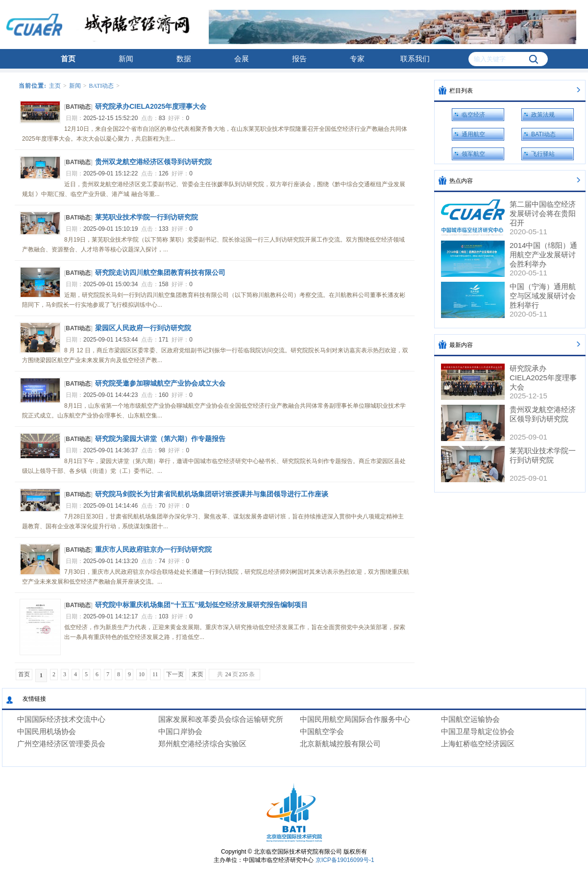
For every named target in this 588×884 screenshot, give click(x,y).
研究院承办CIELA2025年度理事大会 (151, 106)
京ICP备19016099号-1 (345, 860)
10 (142, 674)
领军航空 (473, 154)
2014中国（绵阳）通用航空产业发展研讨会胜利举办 (543, 255)
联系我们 (415, 59)
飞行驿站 (543, 154)
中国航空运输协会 (470, 719)
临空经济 (473, 115)
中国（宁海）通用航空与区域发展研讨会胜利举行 (543, 296)
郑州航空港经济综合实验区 (202, 744)
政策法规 (543, 115)
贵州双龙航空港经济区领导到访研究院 (153, 162)
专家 (357, 59)
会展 (242, 59)
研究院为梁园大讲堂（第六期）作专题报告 (160, 439)
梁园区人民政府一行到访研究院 (143, 328)
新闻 (126, 59)
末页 (197, 674)
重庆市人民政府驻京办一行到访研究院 (153, 549)
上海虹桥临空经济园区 (478, 744)
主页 (55, 86)
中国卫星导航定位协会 (478, 731)
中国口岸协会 (180, 731)
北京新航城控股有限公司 (340, 744)
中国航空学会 (322, 731)
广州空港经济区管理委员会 (61, 744)
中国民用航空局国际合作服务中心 (355, 719)
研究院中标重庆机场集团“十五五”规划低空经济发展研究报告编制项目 (201, 605)
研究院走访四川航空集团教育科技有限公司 (160, 272)
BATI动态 (102, 86)
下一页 (175, 674)
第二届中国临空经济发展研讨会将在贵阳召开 (543, 213)
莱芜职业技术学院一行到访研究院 (147, 217)
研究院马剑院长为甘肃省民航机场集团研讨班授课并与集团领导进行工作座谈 (212, 494)
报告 (299, 59)
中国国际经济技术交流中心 (61, 719)
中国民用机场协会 (47, 731)
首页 (68, 59)
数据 (184, 59)
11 (155, 674)
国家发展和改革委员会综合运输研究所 (221, 719)
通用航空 (473, 134)
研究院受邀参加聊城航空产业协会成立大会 (160, 383)
